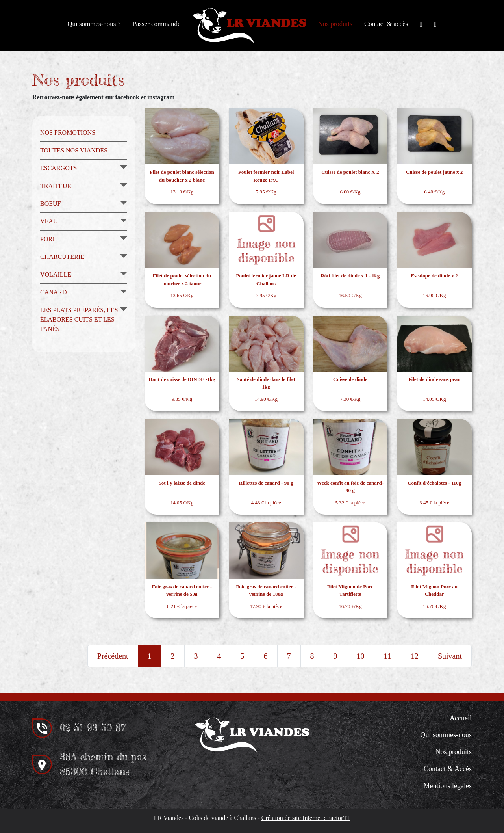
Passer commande (156, 24)
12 (415, 656)
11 (388, 656)
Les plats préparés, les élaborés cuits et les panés (79, 319)
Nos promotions (68, 133)
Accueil (461, 718)
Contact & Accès (448, 769)
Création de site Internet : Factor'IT (306, 818)
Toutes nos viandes (74, 150)
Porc (48, 239)
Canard (54, 292)
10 (361, 656)
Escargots (58, 168)
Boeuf (50, 204)
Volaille (56, 274)
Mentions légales (448, 786)
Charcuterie (62, 257)
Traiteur (56, 186)
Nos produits (335, 24)
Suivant (450, 656)
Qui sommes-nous (446, 735)
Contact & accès (386, 24)
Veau (49, 221)
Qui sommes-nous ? (94, 24)
